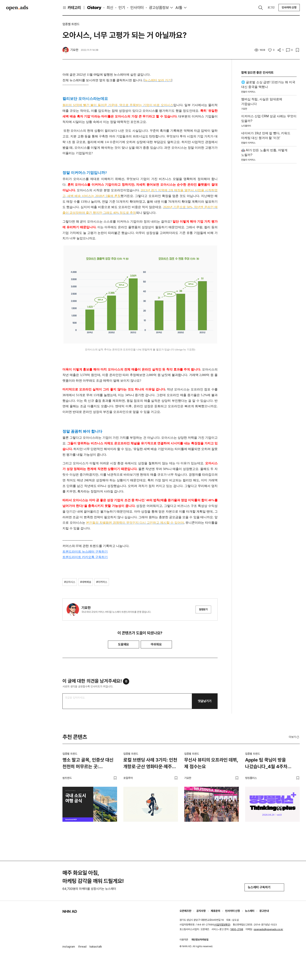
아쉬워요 (156, 644)
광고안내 (264, 911)
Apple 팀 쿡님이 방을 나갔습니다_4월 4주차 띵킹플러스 (266, 764)
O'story (94, 8)
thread (82, 947)
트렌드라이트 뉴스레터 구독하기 (85, 552)
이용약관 (184, 940)
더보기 (294, 737)
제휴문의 (215, 911)
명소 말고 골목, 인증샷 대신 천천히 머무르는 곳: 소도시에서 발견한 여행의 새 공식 (89, 764)
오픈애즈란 (185, 911)
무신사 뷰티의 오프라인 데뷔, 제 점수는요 (211, 763)
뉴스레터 (250, 911)
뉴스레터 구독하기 (264, 887)
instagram (69, 947)
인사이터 (137, 8)
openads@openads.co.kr (268, 929)
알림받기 (203, 609)
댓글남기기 (205, 701)
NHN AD (70, 911)
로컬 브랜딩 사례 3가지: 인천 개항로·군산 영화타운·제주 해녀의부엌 (150, 764)
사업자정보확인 (222, 925)
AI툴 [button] (179, 8)
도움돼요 (124, 644)
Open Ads (17, 8)
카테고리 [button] (72, 8)
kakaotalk (96, 947)
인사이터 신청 (289, 7)
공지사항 (201, 911)
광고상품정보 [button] (159, 8)
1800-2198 (237, 929)
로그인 (271, 7)
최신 (110, 8)
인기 (122, 8)
